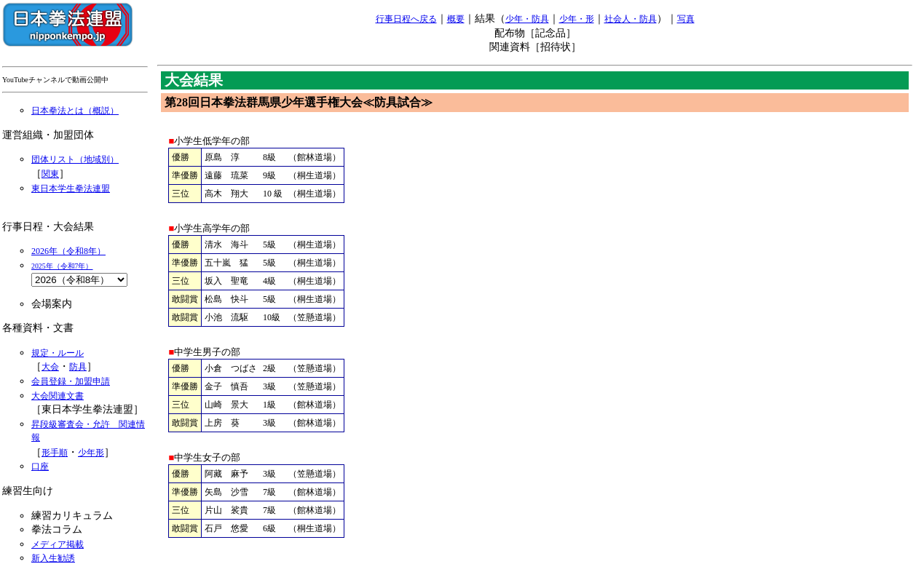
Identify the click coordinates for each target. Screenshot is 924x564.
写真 (686, 19)
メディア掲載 (58, 544)
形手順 (55, 453)
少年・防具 (527, 19)
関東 (50, 174)
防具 (78, 367)
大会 (50, 367)
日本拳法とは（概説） (75, 111)
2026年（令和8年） (68, 251)
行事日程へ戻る (406, 19)
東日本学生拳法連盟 (71, 188)
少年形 (91, 453)
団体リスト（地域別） (75, 159)
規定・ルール (58, 353)
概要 (456, 19)
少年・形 (577, 19)
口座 (40, 466)
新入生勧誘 (53, 558)
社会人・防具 (631, 19)
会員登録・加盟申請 (71, 381)
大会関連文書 (58, 396)
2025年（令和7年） (62, 266)
